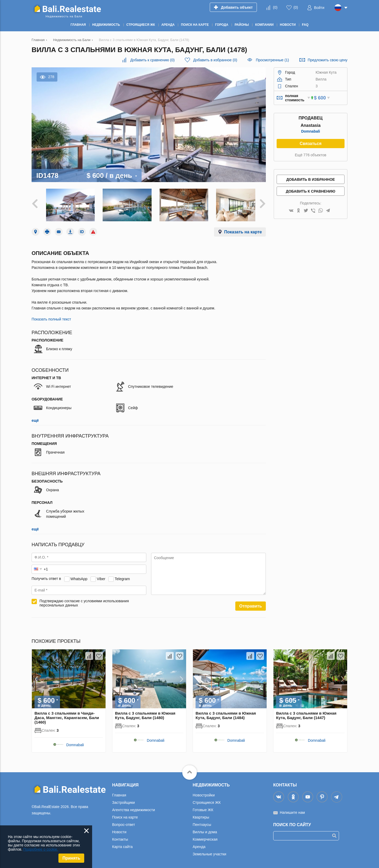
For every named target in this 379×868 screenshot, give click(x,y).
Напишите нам (292, 810)
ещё (35, 418)
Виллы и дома (205, 830)
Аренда (199, 844)
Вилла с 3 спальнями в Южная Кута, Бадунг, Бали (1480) (145, 713)
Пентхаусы (202, 822)
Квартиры (201, 815)
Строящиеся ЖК (207, 800)
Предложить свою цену (328, 60)
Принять (71, 858)
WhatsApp (79, 576)
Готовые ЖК (203, 807)
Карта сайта (122, 844)
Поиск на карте (125, 815)
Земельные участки (210, 852)
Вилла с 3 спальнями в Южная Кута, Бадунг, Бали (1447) (306, 713)
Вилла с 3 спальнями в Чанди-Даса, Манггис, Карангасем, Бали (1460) (67, 715)
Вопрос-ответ (124, 822)
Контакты (120, 837)
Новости (119, 830)
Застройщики (123, 800)
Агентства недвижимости (134, 807)
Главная (119, 793)
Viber (101, 576)
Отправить (251, 604)
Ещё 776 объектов (310, 155)
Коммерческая (205, 837)
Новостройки (204, 793)
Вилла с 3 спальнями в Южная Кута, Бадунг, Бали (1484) (226, 713)
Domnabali (311, 131)
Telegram (122, 576)
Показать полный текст (51, 317)
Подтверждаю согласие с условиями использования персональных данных (84, 601)
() (275, 7)
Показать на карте (243, 230)
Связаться (310, 144)
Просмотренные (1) (272, 60)
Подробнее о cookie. (41, 849)
